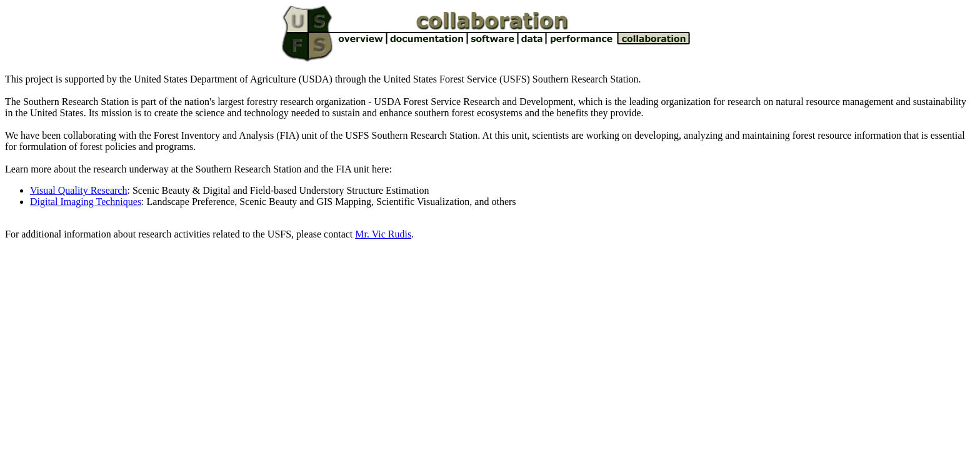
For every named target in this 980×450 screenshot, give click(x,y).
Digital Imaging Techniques (86, 202)
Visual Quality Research (78, 190)
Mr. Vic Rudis (383, 234)
